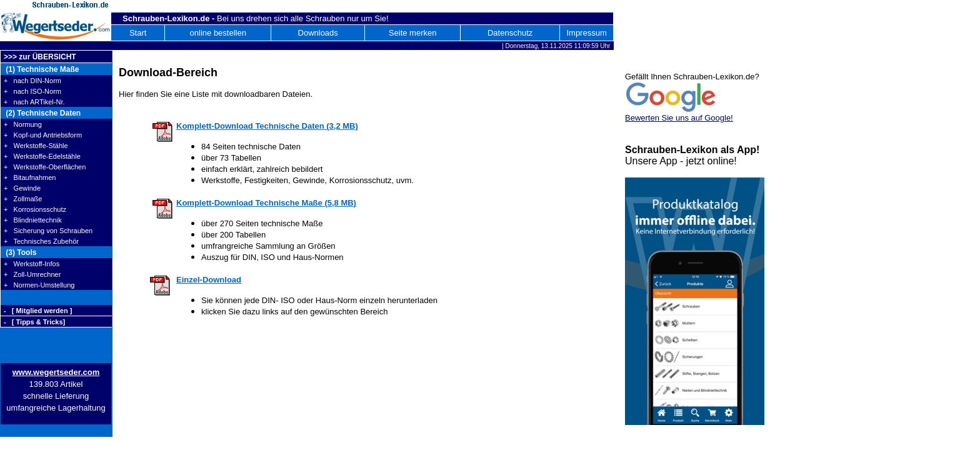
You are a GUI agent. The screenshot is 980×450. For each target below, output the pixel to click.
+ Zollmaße (23, 199)
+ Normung (23, 124)
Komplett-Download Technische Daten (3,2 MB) (267, 126)
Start (138, 33)
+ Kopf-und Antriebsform (43, 135)
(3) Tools (20, 252)
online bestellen (218, 33)
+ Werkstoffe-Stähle (36, 146)
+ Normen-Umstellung (39, 285)
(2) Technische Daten (42, 113)
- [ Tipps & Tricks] (34, 322)
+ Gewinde (22, 188)
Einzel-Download (209, 280)
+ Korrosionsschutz (35, 209)
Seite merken (413, 33)
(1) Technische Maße (41, 69)
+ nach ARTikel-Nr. (34, 102)
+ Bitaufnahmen (30, 177)
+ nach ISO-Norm (32, 91)
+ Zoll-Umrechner (32, 274)
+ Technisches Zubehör (41, 241)
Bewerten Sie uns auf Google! (679, 118)
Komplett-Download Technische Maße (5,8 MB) (266, 203)
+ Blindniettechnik (33, 220)
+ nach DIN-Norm (32, 81)
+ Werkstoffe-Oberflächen (45, 167)
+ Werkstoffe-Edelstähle (42, 156)
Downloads (318, 33)
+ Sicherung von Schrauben (48, 231)
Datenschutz (510, 33)
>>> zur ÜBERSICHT (40, 57)
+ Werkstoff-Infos (32, 264)
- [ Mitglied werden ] (38, 311)
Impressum (586, 33)
